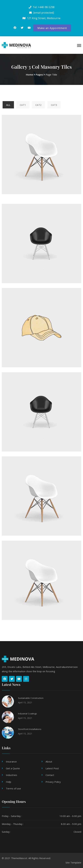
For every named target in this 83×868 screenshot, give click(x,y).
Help (9, 782)
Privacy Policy (53, 782)
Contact (50, 775)
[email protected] (44, 13)
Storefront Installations (30, 729)
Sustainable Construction (31, 698)
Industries (12, 775)
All (8, 105)
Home (30, 75)
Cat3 (54, 105)
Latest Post (52, 768)
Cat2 (38, 105)
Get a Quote (13, 768)
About (49, 762)
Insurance (11, 762)
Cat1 (23, 105)
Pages (39, 75)
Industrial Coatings (27, 714)
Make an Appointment (52, 28)
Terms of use (13, 788)
